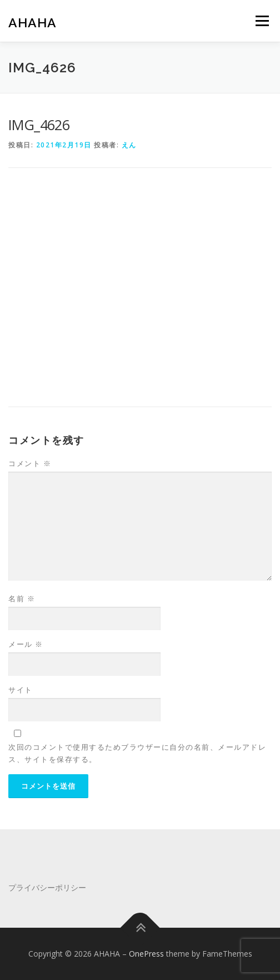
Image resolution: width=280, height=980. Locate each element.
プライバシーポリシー (47, 887)
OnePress (146, 954)
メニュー (262, 21)
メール (26, 644)
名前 (22, 598)
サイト (21, 690)
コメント (30, 463)
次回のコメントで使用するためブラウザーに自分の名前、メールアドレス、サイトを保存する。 (137, 753)
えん (129, 145)
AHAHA (32, 22)
